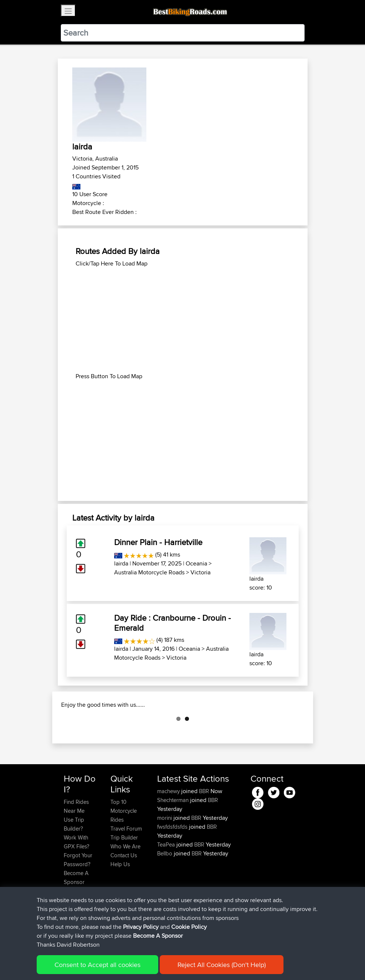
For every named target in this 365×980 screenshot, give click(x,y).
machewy (169, 828)
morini (165, 855)
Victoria (200, 572)
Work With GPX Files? (77, 879)
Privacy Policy (141, 927)
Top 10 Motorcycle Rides (124, 848)
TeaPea (167, 882)
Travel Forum (126, 866)
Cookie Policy (189, 927)
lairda (121, 563)
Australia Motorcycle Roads (149, 572)
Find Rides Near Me (76, 843)
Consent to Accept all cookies (97, 965)
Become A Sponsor (158, 936)
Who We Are (125, 883)
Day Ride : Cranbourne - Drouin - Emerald (172, 623)
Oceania (196, 563)
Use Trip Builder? (74, 861)
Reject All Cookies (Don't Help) (222, 965)
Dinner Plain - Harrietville (158, 542)
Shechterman (174, 837)
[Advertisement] (183, 320)
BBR (204, 828)
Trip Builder (124, 875)
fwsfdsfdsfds (173, 864)
